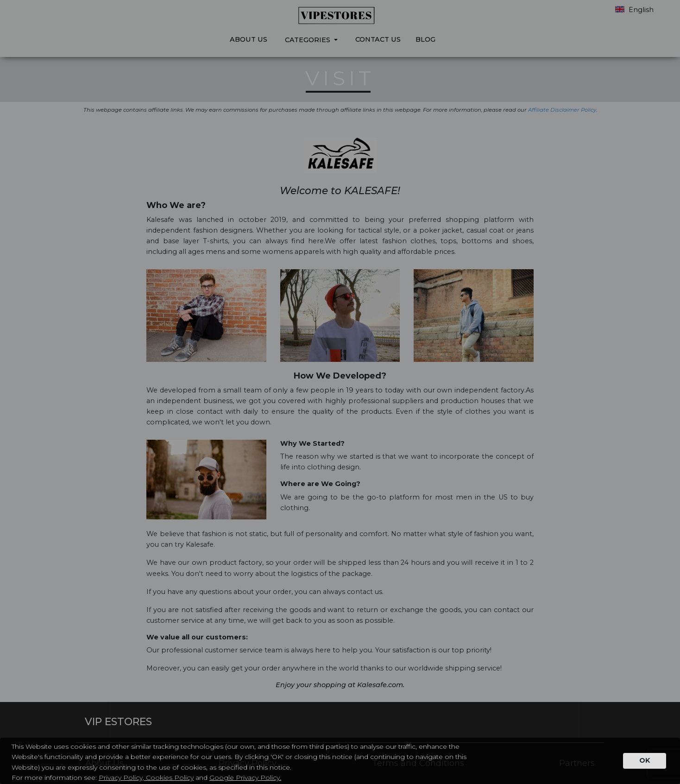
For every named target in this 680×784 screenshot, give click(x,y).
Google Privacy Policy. (245, 778)
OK (645, 760)
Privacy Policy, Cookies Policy (146, 778)
